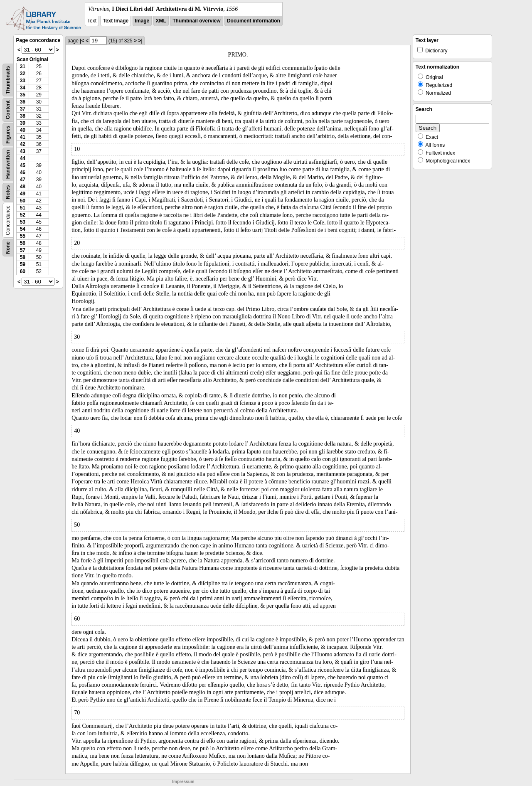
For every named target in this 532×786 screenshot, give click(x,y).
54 (23, 229)
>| (140, 41)
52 (23, 215)
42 (23, 144)
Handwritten (8, 164)
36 (23, 102)
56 (23, 243)
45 (23, 165)
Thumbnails (8, 80)
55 (23, 236)
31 (23, 67)
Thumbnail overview (196, 21)
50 (23, 201)
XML (161, 21)
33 (23, 81)
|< (82, 41)
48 (23, 187)
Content (8, 110)
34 (23, 88)
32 (23, 74)
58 (23, 257)
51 (23, 208)
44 (23, 158)
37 (23, 109)
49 (23, 194)
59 (23, 264)
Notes (8, 192)
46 (23, 172)
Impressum (183, 782)
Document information (254, 21)
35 (23, 95)
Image (142, 21)
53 (23, 222)
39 (23, 123)
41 (23, 137)
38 (23, 116)
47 (23, 180)
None (8, 248)
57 (23, 250)
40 (23, 130)
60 (23, 271)
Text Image (116, 21)
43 (23, 151)
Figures (8, 134)
